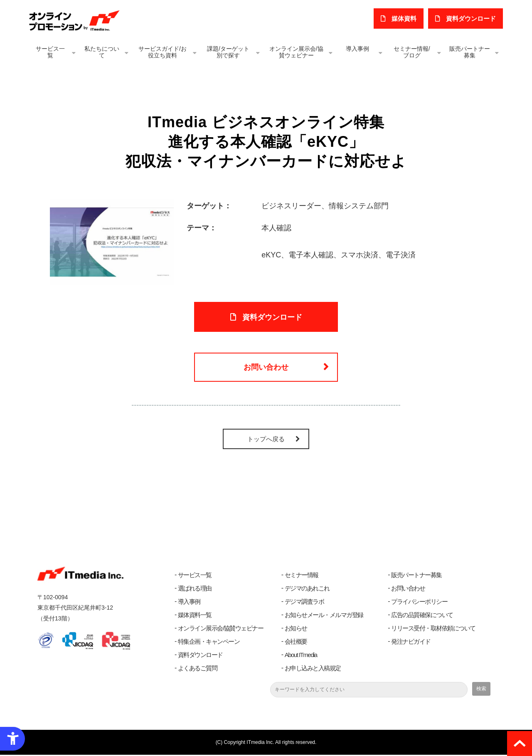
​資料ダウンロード (471, 19)
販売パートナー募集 (470, 52)
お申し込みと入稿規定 (313, 669)
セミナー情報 (302, 576)
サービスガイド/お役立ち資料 (163, 52)
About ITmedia (301, 656)
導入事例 (357, 49)
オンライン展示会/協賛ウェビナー (296, 52)
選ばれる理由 (195, 589)
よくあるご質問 (198, 669)
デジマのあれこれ (307, 589)
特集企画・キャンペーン (209, 643)
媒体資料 (404, 19)
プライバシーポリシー (419, 603)
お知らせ (296, 629)
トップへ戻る (266, 440)
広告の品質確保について (422, 616)
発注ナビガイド (411, 643)
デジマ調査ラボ (304, 603)
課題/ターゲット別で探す (228, 52)
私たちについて (102, 52)
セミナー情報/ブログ (412, 52)
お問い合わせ (266, 368)
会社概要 (296, 643)
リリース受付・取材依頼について (433, 629)
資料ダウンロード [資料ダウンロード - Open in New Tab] (272, 317)
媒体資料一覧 (195, 616)
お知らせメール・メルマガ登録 (324, 616)
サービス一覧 (50, 52)
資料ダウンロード (200, 656)
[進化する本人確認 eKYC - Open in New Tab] (112, 242)
